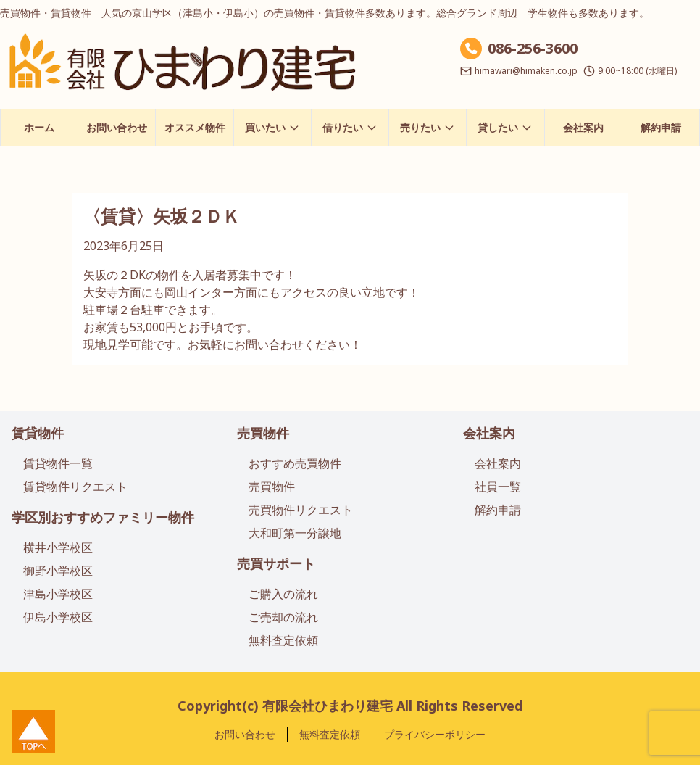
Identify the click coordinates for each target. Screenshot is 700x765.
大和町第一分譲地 (295, 533)
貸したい (505, 127)
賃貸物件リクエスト (75, 487)
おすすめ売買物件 (295, 463)
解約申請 (661, 127)
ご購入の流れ (283, 594)
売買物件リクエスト (301, 510)
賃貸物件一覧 (58, 463)
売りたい (428, 127)
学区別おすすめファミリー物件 (103, 517)
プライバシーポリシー (435, 734)
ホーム (39, 127)
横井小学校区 (58, 547)
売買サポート (276, 563)
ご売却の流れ (283, 617)
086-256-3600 (533, 48)
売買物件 (263, 433)
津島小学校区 (58, 594)
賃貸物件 (38, 433)
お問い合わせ (117, 127)
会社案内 (583, 127)
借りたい (350, 127)
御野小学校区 (58, 571)
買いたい (272, 127)
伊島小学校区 (58, 617)
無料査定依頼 (283, 640)
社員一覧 (498, 487)
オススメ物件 (195, 127)
